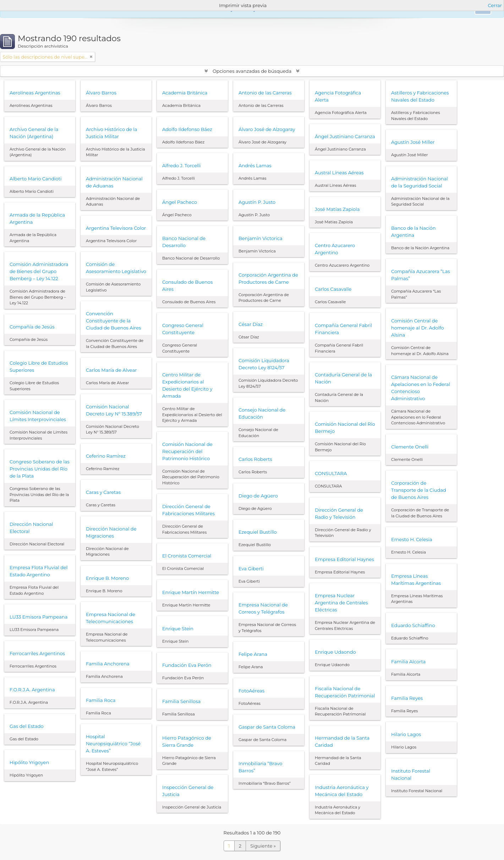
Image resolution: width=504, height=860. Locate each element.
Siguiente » (263, 846)
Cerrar (495, 5)
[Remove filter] (91, 57)
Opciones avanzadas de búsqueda (252, 71)
